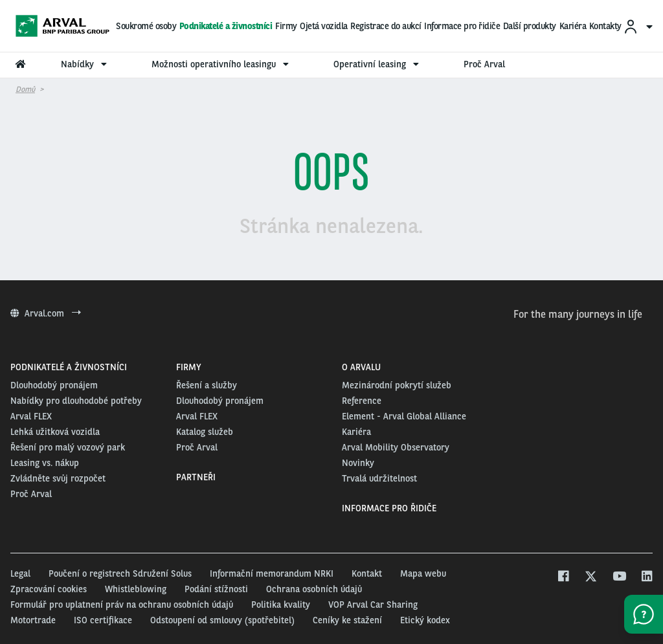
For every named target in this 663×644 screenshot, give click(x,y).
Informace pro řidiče (462, 26)
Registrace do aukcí (386, 26)
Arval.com (46, 313)
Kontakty (605, 26)
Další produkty (530, 26)
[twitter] (591, 578)
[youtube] (619, 578)
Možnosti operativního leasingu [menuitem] (222, 64)
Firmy (286, 26)
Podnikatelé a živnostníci (226, 26)
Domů (25, 89)
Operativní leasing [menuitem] (378, 64)
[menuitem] (638, 26)
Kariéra (573, 26)
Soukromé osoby (146, 26)
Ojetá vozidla (324, 26)
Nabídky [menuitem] (85, 64)
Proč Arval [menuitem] (484, 64)
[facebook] (563, 578)
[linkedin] (646, 578)
